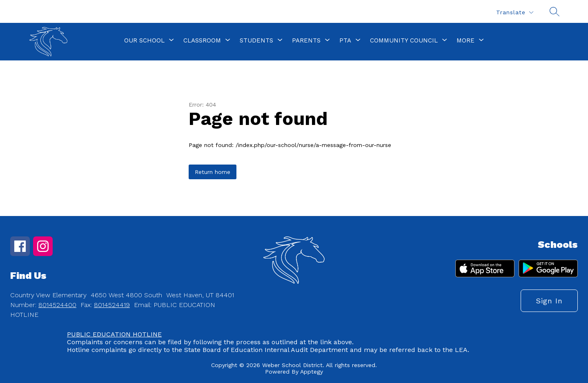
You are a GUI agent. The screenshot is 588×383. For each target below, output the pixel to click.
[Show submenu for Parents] (306, 40)
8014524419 (112, 305)
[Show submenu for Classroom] (202, 40)
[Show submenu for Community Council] (404, 40)
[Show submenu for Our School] (144, 40)
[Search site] (555, 11)
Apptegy (312, 372)
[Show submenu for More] (465, 40)
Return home (213, 172)
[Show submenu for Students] (256, 40)
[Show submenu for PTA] (345, 40)
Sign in (549, 301)
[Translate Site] (514, 12)
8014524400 (57, 305)
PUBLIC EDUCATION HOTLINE (114, 334)
